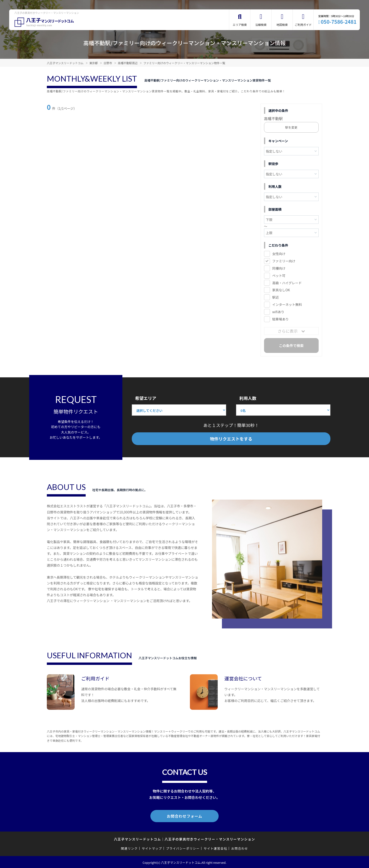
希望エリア (146, 398)
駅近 (276, 297)
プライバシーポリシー (183, 847)
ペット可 (279, 276)
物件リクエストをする (231, 439)
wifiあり (278, 312)
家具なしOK (281, 290)
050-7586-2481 (339, 22)
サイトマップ (152, 847)
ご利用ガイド (303, 25)
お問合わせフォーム (184, 816)
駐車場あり (281, 319)
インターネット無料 (287, 304)
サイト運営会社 (215, 847)
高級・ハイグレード (287, 283)
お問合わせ (240, 847)
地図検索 (282, 25)
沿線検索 (261, 25)
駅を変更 (291, 127)
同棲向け (279, 268)
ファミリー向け (284, 261)
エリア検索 (240, 25)
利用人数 (248, 398)
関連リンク (129, 847)
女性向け (279, 254)
